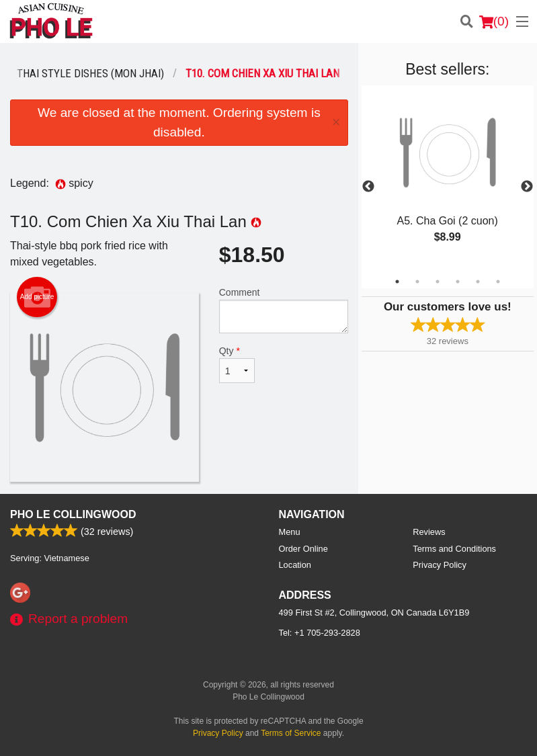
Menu (290, 532)
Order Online (303, 549)
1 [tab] (397, 282)
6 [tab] (498, 282)
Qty (237, 364)
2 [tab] (417, 282)
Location (295, 565)
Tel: (320, 633)
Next (527, 187)
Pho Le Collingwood (73, 514)
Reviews (429, 532)
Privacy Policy (440, 565)
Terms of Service (291, 733)
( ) (494, 22)
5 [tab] (478, 282)
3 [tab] (438, 282)
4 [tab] (458, 282)
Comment (284, 310)
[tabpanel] (448, 179)
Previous (368, 187)
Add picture (37, 297)
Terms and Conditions (454, 549)
